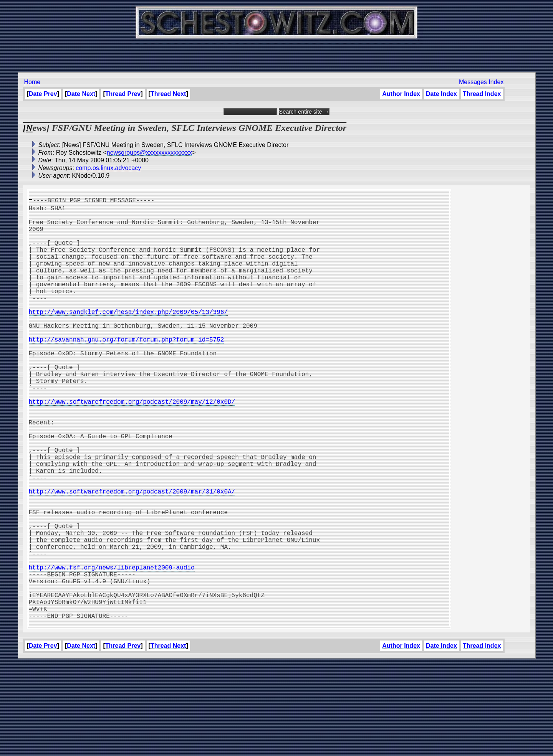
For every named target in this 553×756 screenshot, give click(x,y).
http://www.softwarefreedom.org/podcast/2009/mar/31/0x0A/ (132, 556)
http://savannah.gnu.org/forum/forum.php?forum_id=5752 (127, 370)
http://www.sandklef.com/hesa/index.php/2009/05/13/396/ (128, 336)
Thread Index (482, 94)
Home (32, 82)
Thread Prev (123, 94)
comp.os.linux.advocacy (108, 168)
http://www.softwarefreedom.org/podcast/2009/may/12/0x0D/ (132, 446)
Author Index (401, 94)
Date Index (441, 94)
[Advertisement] (276, 54)
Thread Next (168, 94)
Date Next (81, 94)
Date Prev (43, 94)
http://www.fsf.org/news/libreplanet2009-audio (112, 649)
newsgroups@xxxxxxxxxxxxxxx (150, 153)
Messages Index (481, 82)
